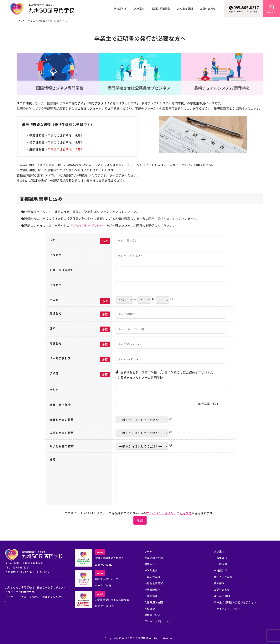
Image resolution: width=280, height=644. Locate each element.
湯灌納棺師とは (154, 558)
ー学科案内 (151, 571)
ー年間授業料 (152, 577)
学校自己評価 (152, 615)
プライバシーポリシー (88, 225)
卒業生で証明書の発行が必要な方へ (235, 602)
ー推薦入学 (221, 571)
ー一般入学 (221, 564)
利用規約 (186, 513)
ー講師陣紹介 (152, 590)
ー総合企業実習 (154, 583)
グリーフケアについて (158, 621)
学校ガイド (151, 564)
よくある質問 (222, 596)
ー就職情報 (151, 596)
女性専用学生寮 (154, 602)
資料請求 (219, 583)
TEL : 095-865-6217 (17, 567)
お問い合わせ (222, 590)
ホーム (148, 551)
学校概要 (150, 609)
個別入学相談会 (223, 577)
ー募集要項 (221, 558)
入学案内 (219, 551)
